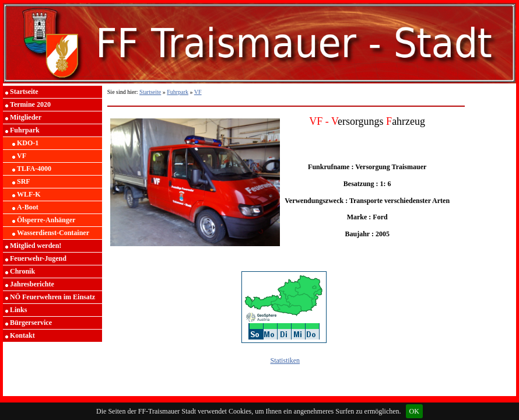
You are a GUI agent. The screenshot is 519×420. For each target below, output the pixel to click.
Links (18, 310)
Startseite (24, 92)
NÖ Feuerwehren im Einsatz (52, 297)
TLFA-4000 (34, 169)
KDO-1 (28, 143)
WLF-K (29, 194)
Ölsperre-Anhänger (46, 220)
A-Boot (28, 207)
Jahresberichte (32, 284)
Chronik (22, 271)
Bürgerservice (31, 323)
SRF (24, 181)
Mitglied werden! (36, 246)
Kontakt (22, 335)
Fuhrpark (25, 130)
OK (414, 411)
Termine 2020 (30, 104)
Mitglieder (26, 117)
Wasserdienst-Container (53, 233)
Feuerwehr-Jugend (38, 258)
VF (22, 156)
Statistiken (285, 360)
